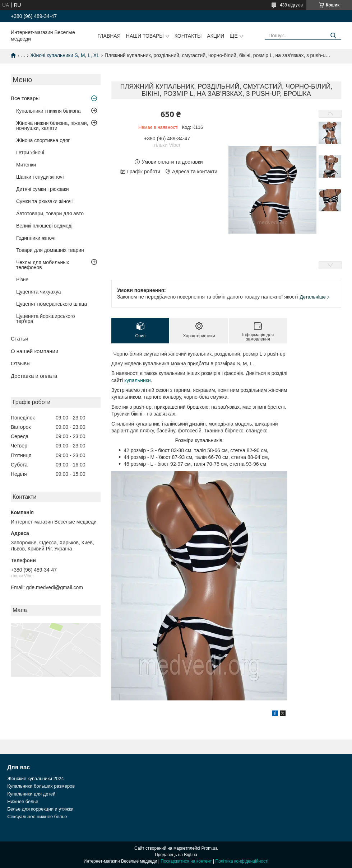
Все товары (25, 98)
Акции (216, 36)
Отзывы (21, 363)
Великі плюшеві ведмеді (44, 226)
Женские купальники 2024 (35, 778)
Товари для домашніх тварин (50, 250)
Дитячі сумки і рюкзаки (43, 189)
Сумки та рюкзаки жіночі (44, 201)
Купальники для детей (31, 794)
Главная (109, 36)
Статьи (20, 339)
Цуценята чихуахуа (39, 292)
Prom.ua (210, 848)
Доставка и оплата (34, 376)
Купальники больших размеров (41, 786)
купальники (138, 380)
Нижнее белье (23, 801)
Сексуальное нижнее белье (37, 817)
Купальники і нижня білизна (48, 111)
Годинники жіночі (36, 238)
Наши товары (145, 36)
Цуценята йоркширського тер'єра (46, 319)
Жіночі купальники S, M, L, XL (65, 55)
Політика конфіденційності (242, 861)
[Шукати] (333, 36)
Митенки (26, 165)
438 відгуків (291, 5)
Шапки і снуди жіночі (40, 177)
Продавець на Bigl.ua (176, 855)
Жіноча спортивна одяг (43, 140)
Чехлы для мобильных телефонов (43, 265)
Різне (22, 280)
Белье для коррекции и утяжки (40, 809)
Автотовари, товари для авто (50, 214)
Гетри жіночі (30, 153)
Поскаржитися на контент (186, 861)
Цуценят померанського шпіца (52, 304)
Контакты (188, 36)
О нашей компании (34, 351)
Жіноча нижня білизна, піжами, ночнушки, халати (52, 126)
